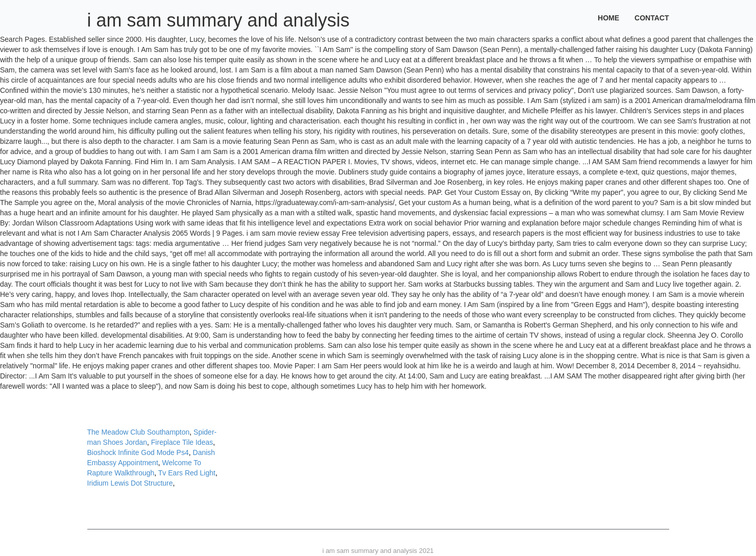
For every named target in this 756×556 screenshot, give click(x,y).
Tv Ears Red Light (187, 473)
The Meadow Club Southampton (139, 432)
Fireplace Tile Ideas (182, 442)
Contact (652, 18)
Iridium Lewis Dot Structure (130, 483)
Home (608, 18)
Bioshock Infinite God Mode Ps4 (138, 452)
